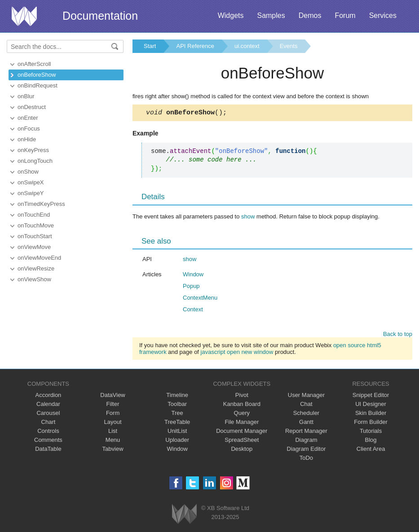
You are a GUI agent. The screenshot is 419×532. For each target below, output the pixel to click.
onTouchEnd (34, 215)
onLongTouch (35, 161)
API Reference (195, 46)
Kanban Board (242, 405)
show (248, 218)
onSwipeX (31, 182)
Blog (371, 441)
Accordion (49, 396)
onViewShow (34, 279)
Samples (271, 15)
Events (289, 46)
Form (113, 414)
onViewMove (34, 247)
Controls (48, 432)
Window (193, 276)
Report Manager (306, 432)
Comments (48, 441)
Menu (113, 441)
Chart (49, 423)
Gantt (306, 423)
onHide (27, 139)
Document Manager (242, 432)
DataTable (48, 450)
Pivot (242, 396)
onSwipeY (31, 193)
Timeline (177, 396)
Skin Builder (371, 414)
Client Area (371, 450)
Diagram (306, 441)
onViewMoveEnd (39, 258)
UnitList (177, 432)
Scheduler (307, 414)
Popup (191, 287)
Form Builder (370, 423)
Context (193, 311)
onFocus (29, 129)
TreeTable (177, 423)
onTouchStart (35, 236)
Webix (184, 515)
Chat (306, 405)
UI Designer (371, 405)
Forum (345, 15)
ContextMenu (200, 299)
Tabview (113, 450)
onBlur (26, 96)
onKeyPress (33, 150)
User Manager (306, 396)
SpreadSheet (242, 441)
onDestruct (32, 107)
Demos (310, 15)
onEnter (28, 118)
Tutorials (371, 432)
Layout (113, 423)
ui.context (247, 46)
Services (383, 15)
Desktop (242, 450)
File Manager (242, 423)
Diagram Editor (307, 450)
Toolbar (177, 405)
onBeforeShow (37, 75)
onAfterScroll (34, 64)
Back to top (398, 335)
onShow (28, 172)
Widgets (231, 15)
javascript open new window (237, 353)
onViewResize (36, 268)
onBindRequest (37, 85)
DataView (112, 396)
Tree (177, 414)
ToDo (306, 459)
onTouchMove (36, 225)
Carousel (48, 414)
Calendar (48, 405)
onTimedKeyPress (41, 204)
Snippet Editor (371, 396)
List (113, 432)
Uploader (177, 441)
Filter (113, 405)
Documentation (100, 16)
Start (150, 46)
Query (242, 414)
